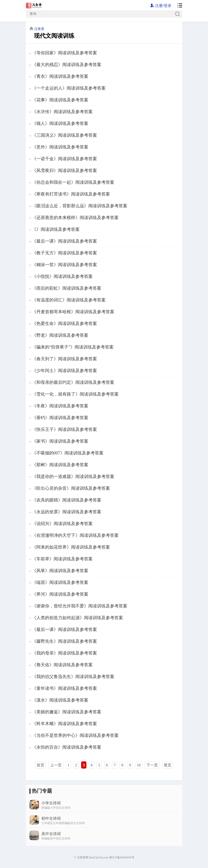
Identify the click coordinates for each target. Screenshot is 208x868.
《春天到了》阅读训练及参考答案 (65, 359)
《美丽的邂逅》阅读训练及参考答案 (67, 712)
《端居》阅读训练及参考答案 (60, 582)
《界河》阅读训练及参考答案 (60, 594)
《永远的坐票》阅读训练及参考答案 (67, 512)
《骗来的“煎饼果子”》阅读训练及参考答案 (73, 347)
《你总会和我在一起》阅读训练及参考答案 (73, 182)
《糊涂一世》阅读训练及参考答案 (65, 265)
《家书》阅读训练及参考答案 (60, 441)
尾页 (168, 765)
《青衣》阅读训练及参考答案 (60, 76)
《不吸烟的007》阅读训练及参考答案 (68, 453)
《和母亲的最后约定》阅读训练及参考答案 (73, 382)
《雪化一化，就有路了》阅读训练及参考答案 (75, 394)
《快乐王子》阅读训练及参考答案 (65, 429)
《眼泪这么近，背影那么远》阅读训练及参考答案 (80, 206)
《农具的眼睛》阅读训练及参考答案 (67, 500)
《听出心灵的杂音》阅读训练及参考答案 (71, 488)
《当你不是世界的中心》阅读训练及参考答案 (75, 735)
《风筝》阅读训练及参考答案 (60, 571)
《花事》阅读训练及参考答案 (60, 100)
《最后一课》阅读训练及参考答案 (65, 241)
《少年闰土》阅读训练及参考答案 (65, 371)
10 (139, 765)
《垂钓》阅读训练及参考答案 (60, 418)
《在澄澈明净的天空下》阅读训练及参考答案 (75, 535)
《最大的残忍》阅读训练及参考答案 (67, 65)
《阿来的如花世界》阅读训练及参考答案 (71, 547)
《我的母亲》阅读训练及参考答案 (65, 653)
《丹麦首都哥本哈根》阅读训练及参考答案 (73, 312)
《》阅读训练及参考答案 (56, 229)
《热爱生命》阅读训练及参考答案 (65, 324)
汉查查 (39, 29)
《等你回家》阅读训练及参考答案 (65, 53)
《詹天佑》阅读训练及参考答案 (62, 665)
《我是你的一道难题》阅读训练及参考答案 (73, 477)
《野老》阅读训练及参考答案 (60, 335)
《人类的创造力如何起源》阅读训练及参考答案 (78, 618)
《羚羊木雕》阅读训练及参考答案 (65, 724)
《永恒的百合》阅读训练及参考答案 (67, 747)
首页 (40, 765)
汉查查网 (83, 857)
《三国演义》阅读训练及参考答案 (65, 135)
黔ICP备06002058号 (122, 857)
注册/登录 (161, 6)
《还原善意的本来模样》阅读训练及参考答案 (75, 218)
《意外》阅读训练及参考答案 (60, 147)
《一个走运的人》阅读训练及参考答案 (69, 88)
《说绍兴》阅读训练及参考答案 (62, 524)
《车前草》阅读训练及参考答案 (62, 559)
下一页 (152, 765)
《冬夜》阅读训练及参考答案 (60, 406)
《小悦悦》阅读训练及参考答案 (62, 276)
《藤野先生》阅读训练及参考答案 (65, 641)
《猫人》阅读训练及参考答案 (60, 123)
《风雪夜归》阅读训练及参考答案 (65, 171)
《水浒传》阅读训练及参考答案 (62, 112)
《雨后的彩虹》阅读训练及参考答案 (67, 288)
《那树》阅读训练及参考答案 (60, 465)
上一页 (56, 765)
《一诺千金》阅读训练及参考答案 (65, 159)
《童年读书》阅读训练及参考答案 (65, 688)
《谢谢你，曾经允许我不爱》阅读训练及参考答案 (80, 606)
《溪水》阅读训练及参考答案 (60, 700)
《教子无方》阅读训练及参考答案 (65, 253)
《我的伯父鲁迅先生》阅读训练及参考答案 (73, 677)
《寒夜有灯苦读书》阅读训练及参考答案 (71, 194)
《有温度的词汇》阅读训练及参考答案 (69, 300)
